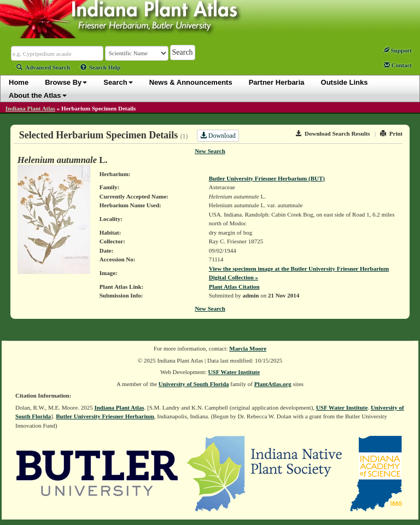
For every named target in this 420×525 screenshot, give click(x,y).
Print (391, 133)
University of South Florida (194, 384)
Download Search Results (333, 133)
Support (398, 50)
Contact (398, 65)
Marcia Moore (248, 348)
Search (118, 82)
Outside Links (345, 82)
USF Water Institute (234, 372)
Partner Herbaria (277, 82)
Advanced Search (43, 67)
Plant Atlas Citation (234, 287)
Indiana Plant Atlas (30, 108)
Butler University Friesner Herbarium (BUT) (267, 178)
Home (19, 82)
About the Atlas (38, 95)
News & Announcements (191, 82)
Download (218, 136)
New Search (210, 151)
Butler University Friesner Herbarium (105, 416)
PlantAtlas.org (273, 384)
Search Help (101, 67)
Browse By (66, 82)
